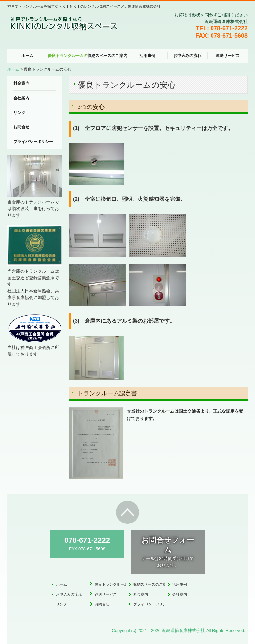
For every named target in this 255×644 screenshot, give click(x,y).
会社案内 (21, 98)
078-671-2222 (229, 28)
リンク (19, 113)
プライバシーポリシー (33, 142)
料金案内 (21, 83)
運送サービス (228, 56)
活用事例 (147, 56)
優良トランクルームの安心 (68, 56)
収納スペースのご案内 (107, 56)
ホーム (27, 56)
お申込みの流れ (187, 56)
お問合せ (21, 127)
